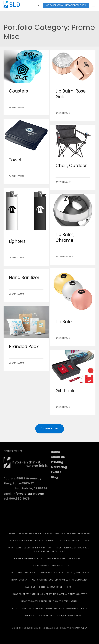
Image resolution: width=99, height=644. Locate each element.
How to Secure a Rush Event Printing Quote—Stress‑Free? (55, 533)
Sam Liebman (18, 107)
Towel (15, 160)
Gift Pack (65, 391)
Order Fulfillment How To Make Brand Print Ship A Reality (50, 558)
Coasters (18, 91)
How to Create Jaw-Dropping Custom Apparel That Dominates (50, 580)
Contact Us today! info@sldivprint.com (66, 5)
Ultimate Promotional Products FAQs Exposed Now (50, 615)
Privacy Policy (80, 628)
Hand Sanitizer (24, 278)
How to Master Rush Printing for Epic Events (49, 601)
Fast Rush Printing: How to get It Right (49, 587)
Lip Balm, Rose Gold (71, 94)
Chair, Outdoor (71, 166)
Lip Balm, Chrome (65, 237)
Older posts (50, 429)
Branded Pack (24, 347)
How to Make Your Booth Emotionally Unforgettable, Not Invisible (49, 573)
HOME (12, 533)
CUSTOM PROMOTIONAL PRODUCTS (49, 566)
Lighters (17, 241)
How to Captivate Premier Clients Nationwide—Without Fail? (49, 608)
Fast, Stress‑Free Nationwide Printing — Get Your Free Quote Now (49, 541)
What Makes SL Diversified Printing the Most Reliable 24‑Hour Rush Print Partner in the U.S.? (49, 550)
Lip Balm (65, 322)
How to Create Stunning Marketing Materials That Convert (50, 594)
